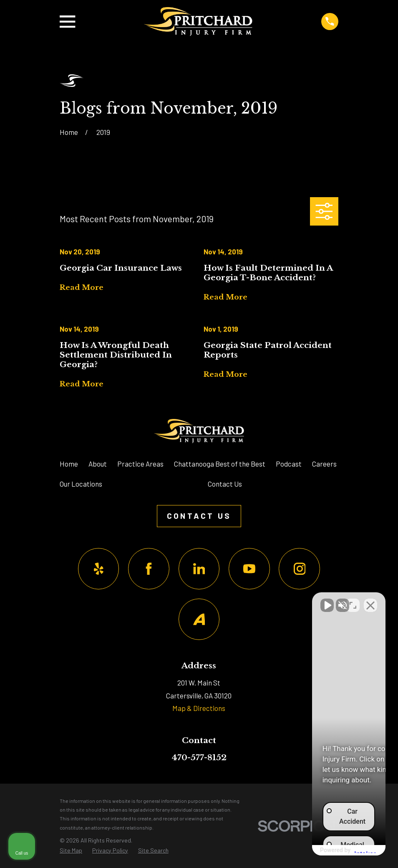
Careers (324, 464)
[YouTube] (249, 569)
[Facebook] (149, 569)
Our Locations (81, 484)
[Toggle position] (353, 601)
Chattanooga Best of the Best (220, 464)
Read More (82, 288)
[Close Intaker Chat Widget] (370, 601)
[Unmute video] (250, 601)
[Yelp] (99, 569)
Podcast (289, 464)
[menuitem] (71, 851)
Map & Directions (199, 708)
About (98, 464)
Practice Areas (140, 464)
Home (69, 464)
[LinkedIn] (199, 569)
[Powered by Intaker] (327, 850)
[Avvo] (199, 619)
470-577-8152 (199, 757)
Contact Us (225, 484)
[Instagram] (299, 569)
